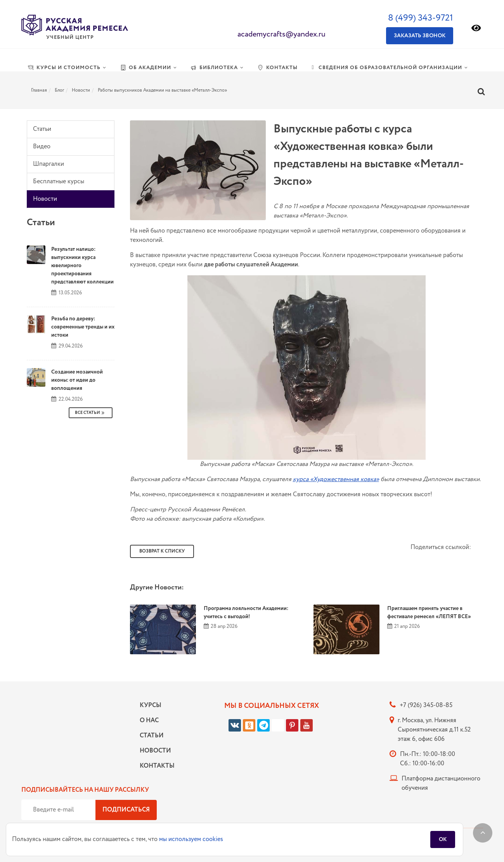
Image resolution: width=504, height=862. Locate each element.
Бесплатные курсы (59, 182)
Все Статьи (91, 413)
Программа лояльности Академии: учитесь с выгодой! (246, 613)
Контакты (155, 766)
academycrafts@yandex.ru (281, 34)
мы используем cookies (191, 839)
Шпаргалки (48, 164)
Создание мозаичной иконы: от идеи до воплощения (77, 380)
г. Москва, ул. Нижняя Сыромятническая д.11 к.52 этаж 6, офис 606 (434, 730)
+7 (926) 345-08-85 (426, 705)
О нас (149, 720)
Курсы (151, 705)
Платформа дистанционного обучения (441, 783)
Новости (45, 199)
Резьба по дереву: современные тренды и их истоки (83, 327)
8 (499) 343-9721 (421, 18)
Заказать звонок (420, 36)
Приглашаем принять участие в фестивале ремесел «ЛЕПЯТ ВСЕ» (429, 613)
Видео (42, 147)
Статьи (42, 129)
